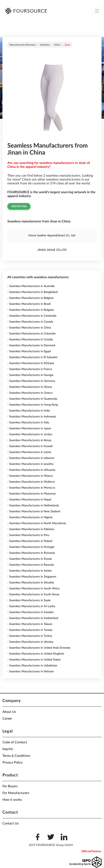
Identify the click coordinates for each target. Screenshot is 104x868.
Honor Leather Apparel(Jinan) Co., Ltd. (52, 236)
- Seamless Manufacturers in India (29, 411)
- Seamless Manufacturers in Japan (29, 428)
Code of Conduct (15, 742)
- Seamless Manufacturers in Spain (29, 600)
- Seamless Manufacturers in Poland (30, 541)
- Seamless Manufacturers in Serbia (29, 571)
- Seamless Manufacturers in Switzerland (33, 618)
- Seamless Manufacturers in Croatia (30, 340)
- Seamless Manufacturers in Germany (31, 381)
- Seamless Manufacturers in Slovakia (31, 583)
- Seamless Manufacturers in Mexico (30, 476)
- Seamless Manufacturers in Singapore (32, 577)
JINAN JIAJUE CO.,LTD (52, 250)
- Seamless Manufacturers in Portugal (31, 547)
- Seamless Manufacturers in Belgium (31, 298)
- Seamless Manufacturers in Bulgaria (31, 310)
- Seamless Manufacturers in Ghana (30, 387)
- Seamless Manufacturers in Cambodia (32, 316)
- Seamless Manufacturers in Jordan (30, 434)
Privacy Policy (13, 763)
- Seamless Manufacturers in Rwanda (31, 565)
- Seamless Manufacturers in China (29, 328)
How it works (12, 800)
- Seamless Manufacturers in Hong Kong (33, 405)
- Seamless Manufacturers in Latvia (29, 452)
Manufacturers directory (22, 45)
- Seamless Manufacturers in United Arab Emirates (39, 648)
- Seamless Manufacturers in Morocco (31, 488)
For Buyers (10, 786)
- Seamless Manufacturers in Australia (31, 286)
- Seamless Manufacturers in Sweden (31, 612)
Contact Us (11, 823)
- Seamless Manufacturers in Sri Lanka (31, 606)
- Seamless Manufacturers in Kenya (29, 440)
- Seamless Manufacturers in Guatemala (32, 399)
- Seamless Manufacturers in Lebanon (31, 458)
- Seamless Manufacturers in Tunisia (30, 630)
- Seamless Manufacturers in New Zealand (34, 511)
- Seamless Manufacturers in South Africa (33, 589)
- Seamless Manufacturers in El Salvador (32, 357)
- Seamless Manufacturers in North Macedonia (37, 523)
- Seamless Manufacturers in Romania (31, 553)
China (57, 45)
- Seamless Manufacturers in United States (34, 660)
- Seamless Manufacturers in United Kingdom (36, 654)
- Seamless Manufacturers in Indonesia (32, 417)
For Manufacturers (16, 793)
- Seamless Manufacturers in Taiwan (30, 624)
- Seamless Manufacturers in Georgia (30, 375)
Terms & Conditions (16, 756)
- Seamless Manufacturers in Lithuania (31, 470)
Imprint (8, 749)
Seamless (45, 45)
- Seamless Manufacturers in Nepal (29, 500)
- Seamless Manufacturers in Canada (30, 322)
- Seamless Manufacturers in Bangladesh (33, 292)
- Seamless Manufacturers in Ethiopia (31, 363)
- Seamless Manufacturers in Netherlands (33, 506)
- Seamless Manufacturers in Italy (28, 423)
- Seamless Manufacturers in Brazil (29, 304)
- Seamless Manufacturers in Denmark (31, 345)
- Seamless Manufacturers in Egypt (29, 351)
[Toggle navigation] (97, 11)
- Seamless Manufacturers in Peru (28, 535)
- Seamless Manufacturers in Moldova (31, 482)
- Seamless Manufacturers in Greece (30, 393)
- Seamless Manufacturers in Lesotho (30, 464)
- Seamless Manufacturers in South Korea (33, 594)
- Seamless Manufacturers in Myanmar (32, 494)
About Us (9, 712)
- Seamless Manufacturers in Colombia (31, 334)
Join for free (19, 206)
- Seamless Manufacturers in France (30, 369)
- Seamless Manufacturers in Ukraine (30, 642)
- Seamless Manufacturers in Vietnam (31, 672)
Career (7, 719)
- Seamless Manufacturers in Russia (30, 559)
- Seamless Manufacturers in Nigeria (30, 517)
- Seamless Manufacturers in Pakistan (31, 529)
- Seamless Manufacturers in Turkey (30, 636)
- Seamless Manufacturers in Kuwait (30, 446)
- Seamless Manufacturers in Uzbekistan (32, 666)
